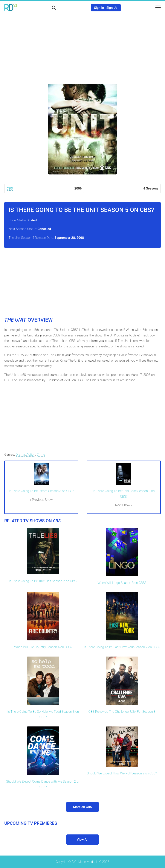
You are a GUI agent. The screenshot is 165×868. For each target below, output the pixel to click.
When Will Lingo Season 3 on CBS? (122, 583)
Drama (20, 455)
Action (31, 455)
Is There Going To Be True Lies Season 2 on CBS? (43, 581)
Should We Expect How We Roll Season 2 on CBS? (122, 773)
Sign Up (112, 8)
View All (82, 840)
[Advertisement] (82, 46)
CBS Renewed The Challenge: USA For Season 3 (122, 712)
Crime (41, 455)
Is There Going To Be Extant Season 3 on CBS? (41, 491)
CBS (10, 188)
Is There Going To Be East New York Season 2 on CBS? (122, 647)
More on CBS (82, 807)
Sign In (99, 8)
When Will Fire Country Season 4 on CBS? (43, 647)
